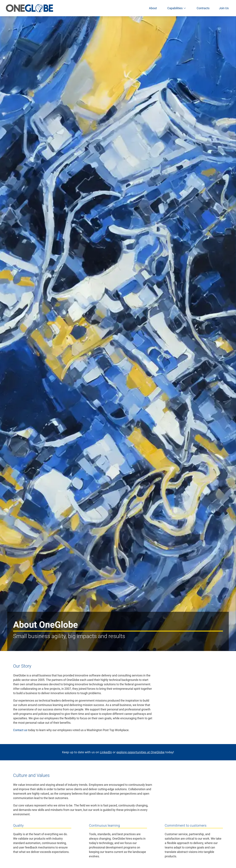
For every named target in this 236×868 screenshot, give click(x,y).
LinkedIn (106, 752)
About (153, 8)
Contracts (203, 8)
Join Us (224, 8)
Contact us (20, 730)
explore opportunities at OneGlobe (140, 752)
